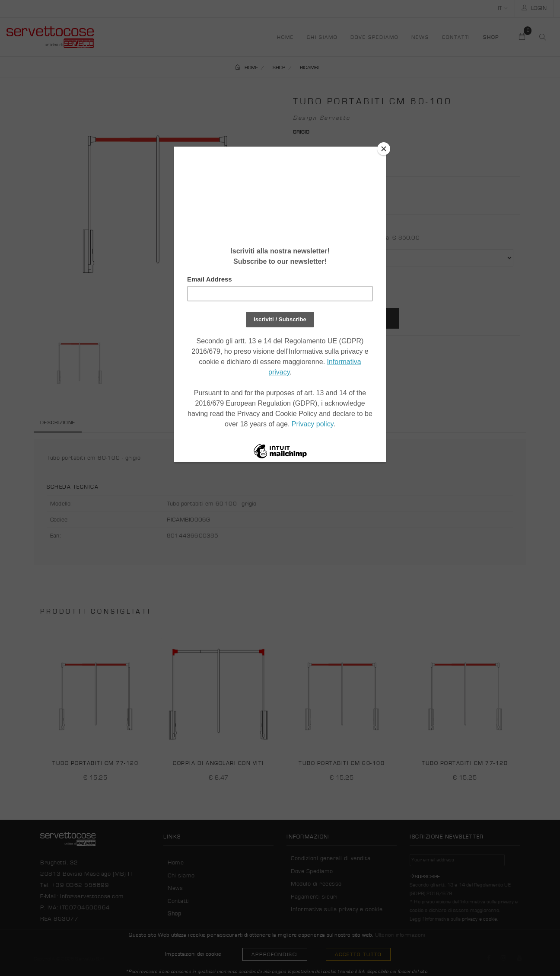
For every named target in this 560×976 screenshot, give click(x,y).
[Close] (384, 149)
